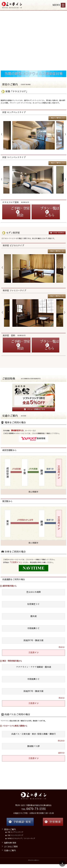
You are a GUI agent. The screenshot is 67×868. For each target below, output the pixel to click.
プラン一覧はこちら (50, 212)
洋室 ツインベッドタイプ (14, 157)
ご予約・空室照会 (20, 212)
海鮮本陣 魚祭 (10, 843)
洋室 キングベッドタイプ (14, 112)
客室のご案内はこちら (58, 118)
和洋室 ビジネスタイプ (13, 246)
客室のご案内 (10, 829)
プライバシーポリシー (33, 860)
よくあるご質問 (11, 847)
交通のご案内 (10, 851)
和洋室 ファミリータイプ (14, 291)
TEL (34, 809)
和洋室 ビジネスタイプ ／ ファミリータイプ (21, 839)
